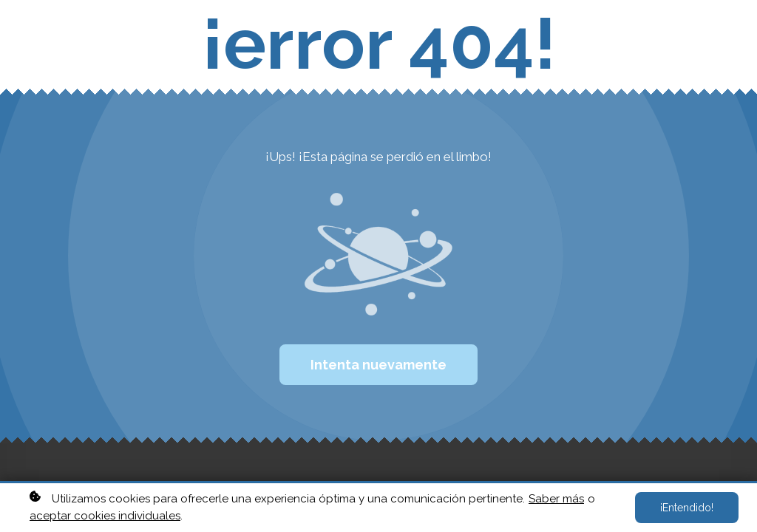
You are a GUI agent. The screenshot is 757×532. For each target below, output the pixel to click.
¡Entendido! (687, 508)
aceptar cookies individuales (105, 516)
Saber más (556, 499)
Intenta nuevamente (378, 365)
